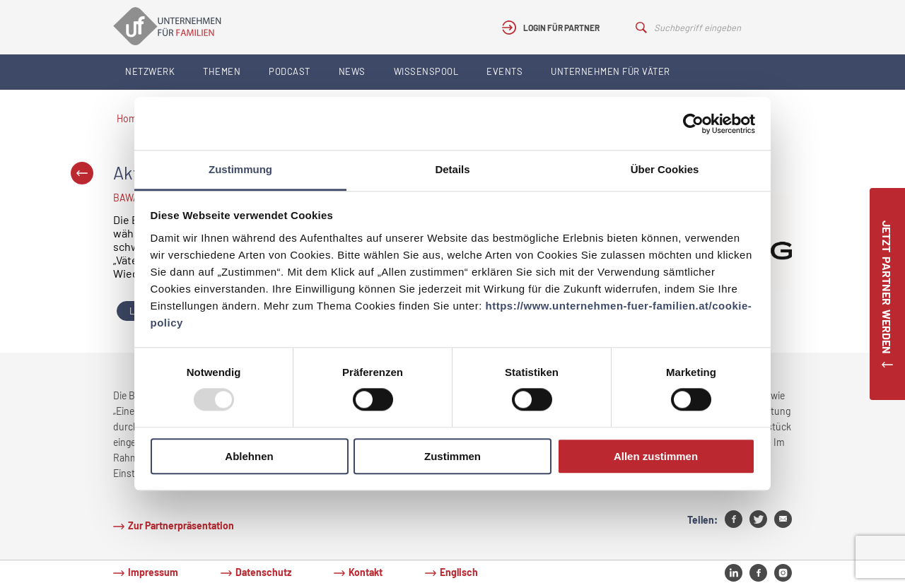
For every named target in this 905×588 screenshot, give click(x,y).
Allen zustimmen (656, 456)
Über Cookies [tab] (665, 169)
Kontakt (366, 572)
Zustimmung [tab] (240, 169)
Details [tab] (452, 169)
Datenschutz (263, 572)
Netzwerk (150, 71)
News (352, 71)
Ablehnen (249, 456)
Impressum (153, 572)
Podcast (290, 71)
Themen (222, 71)
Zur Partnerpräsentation (181, 525)
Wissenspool (426, 71)
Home (129, 118)
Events (504, 71)
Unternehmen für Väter (611, 71)
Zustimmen (452, 456)
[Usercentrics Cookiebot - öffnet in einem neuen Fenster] (693, 124)
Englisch (459, 572)
